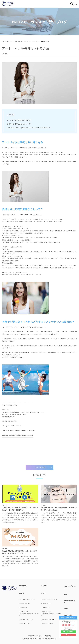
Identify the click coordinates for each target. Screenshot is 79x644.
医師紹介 (66, 594)
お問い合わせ (68, 635)
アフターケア (28, 42)
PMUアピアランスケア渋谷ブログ (15, 42)
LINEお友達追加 (68, 632)
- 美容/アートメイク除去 (25, 624)
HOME (4, 42)
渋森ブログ (44, 586)
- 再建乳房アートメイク (25, 603)
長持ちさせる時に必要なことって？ (19, 124)
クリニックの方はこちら (70, 587)
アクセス (66, 609)
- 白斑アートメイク (23, 608)
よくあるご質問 (68, 615)
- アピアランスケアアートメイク (27, 599)
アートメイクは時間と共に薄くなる (19, 120)
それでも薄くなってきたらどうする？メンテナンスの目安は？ (28, 128)
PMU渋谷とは (23, 586)
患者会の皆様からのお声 (70, 602)
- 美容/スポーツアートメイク (26, 620)
